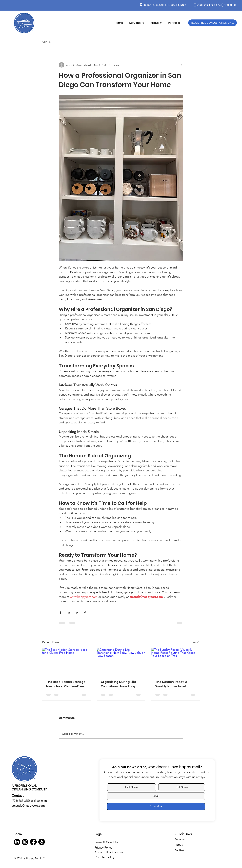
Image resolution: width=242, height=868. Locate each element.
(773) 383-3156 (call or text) (29, 801)
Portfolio (180, 850)
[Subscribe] (156, 806)
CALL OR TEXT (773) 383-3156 (217, 5)
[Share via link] (85, 613)
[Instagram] (25, 842)
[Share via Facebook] (60, 613)
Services (180, 839)
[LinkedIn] (17, 842)
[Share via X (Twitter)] (69, 613)
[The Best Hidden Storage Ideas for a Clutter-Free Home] (66, 662)
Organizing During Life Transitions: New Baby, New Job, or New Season (120, 684)
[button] (156, 23)
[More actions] (181, 65)
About (179, 845)
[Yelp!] (42, 842)
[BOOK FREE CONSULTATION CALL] (213, 23)
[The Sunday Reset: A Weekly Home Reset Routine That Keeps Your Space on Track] (176, 662)
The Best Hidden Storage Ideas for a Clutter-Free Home (66, 684)
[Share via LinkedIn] (77, 613)
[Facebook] (33, 842)
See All (196, 642)
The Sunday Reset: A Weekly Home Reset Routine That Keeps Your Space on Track (175, 684)
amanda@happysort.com (28, 806)
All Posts (46, 42)
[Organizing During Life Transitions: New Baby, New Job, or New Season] (121, 662)
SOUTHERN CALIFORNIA (171, 5)
